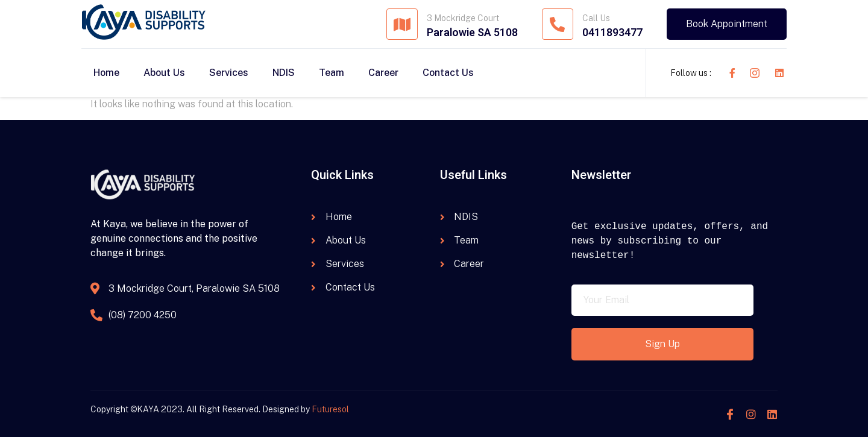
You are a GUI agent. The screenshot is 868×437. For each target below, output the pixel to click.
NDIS (284, 73)
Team (332, 73)
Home (106, 73)
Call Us (596, 18)
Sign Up (662, 344)
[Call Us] (558, 24)
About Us (164, 73)
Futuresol (330, 409)
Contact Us (448, 73)
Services (229, 73)
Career (383, 73)
